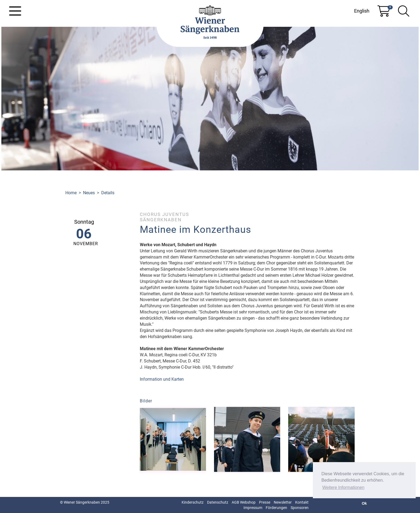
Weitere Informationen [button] (343, 487)
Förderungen (276, 508)
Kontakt (302, 502)
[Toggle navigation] (15, 11)
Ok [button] (364, 503)
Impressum (253, 508)
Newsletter (283, 502)
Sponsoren (300, 508)
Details (108, 193)
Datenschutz (218, 502)
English (362, 11)
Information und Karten (162, 379)
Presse (265, 502)
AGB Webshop (244, 502)
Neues (89, 193)
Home (71, 193)
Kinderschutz (193, 502)
